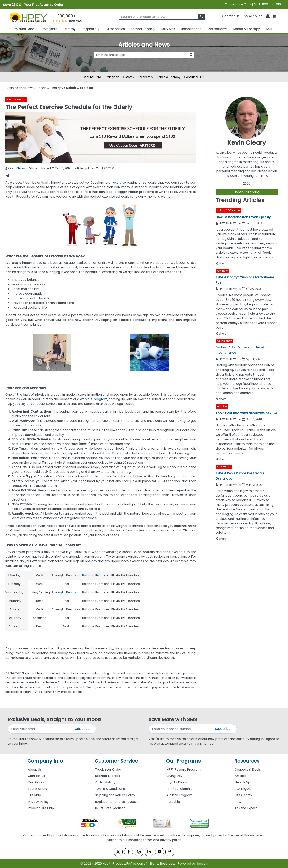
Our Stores (36, 782)
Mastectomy (217, 29)
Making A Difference (228, 210)
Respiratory (91, 29)
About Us (35, 769)
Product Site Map (41, 808)
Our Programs (183, 761)
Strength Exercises (66, 592)
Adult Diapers (224, 341)
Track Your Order (108, 769)
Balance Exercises (96, 575)
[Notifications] (268, 16)
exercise (119, 183)
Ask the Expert (246, 808)
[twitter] (117, 852)
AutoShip (173, 802)
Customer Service (116, 761)
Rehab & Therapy (246, 29)
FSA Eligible (243, 789)
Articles (241, 776)
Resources (247, 761)
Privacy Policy (38, 802)
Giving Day (174, 776)
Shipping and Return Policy (115, 795)
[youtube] (160, 852)
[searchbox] (162, 17)
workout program (94, 399)
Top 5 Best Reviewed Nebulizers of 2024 (246, 413)
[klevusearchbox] (202, 17)
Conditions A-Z (194, 77)
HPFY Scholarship (179, 789)
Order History (105, 782)
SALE (269, 29)
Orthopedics (115, 29)
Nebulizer (222, 406)
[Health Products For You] (28, 17)
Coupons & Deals (248, 769)
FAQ (238, 802)
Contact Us (231, 16)
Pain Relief (222, 271)
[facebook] (128, 852)
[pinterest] (171, 852)
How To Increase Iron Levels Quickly (243, 217)
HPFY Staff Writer (230, 223)
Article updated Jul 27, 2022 (94, 168)
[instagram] (139, 852)
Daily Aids (168, 29)
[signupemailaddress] (40, 729)
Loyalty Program (179, 782)
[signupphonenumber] (180, 729)
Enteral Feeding (143, 29)
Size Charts (243, 795)
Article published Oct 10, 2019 (50, 168)
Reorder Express (107, 776)
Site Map (34, 795)
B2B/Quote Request (110, 808)
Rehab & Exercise (16, 100)
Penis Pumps (224, 467)
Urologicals (49, 29)
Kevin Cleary (16, 168)
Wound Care (25, 29)
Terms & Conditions (110, 789)
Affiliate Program (179, 795)
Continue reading (247, 192)
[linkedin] (149, 852)
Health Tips (243, 782)
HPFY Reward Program (183, 769)
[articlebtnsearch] (144, 61)
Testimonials (37, 789)
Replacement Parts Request (116, 802)
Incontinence (191, 29)
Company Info (45, 761)
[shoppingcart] (274, 16)
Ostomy (69, 29)
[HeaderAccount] (253, 16)
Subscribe (82, 729)
